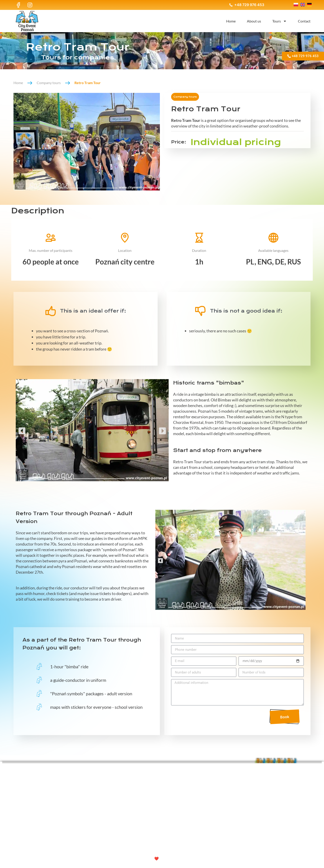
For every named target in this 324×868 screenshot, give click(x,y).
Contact (304, 21)
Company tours (49, 83)
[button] (22, 430)
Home (231, 21)
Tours (279, 21)
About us (254, 21)
